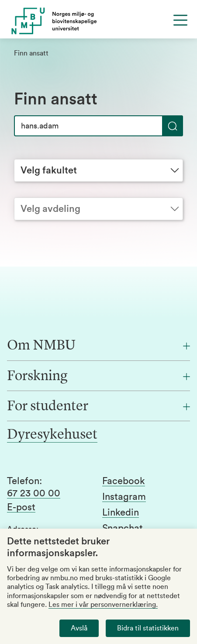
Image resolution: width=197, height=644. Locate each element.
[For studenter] (98, 407)
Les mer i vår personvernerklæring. (103, 605)
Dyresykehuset (52, 435)
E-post (21, 507)
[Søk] (98, 126)
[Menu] (180, 20)
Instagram (124, 497)
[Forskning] (98, 377)
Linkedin (121, 512)
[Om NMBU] (98, 346)
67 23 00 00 (34, 493)
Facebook (124, 481)
